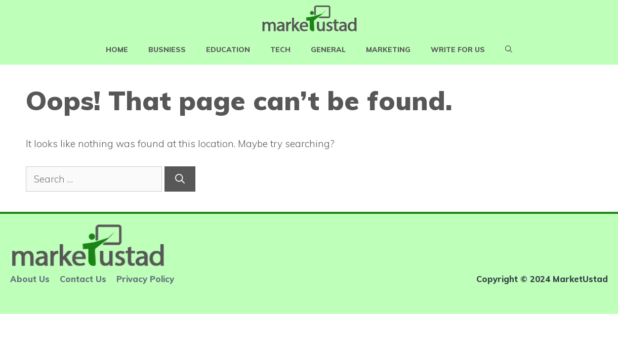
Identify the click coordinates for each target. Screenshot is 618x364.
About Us (30, 279)
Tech (280, 50)
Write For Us (458, 50)
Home (117, 50)
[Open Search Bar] (509, 50)
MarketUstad (580, 279)
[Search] (180, 179)
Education (228, 50)
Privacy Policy (145, 279)
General (328, 50)
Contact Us (83, 279)
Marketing (388, 50)
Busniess (167, 50)
